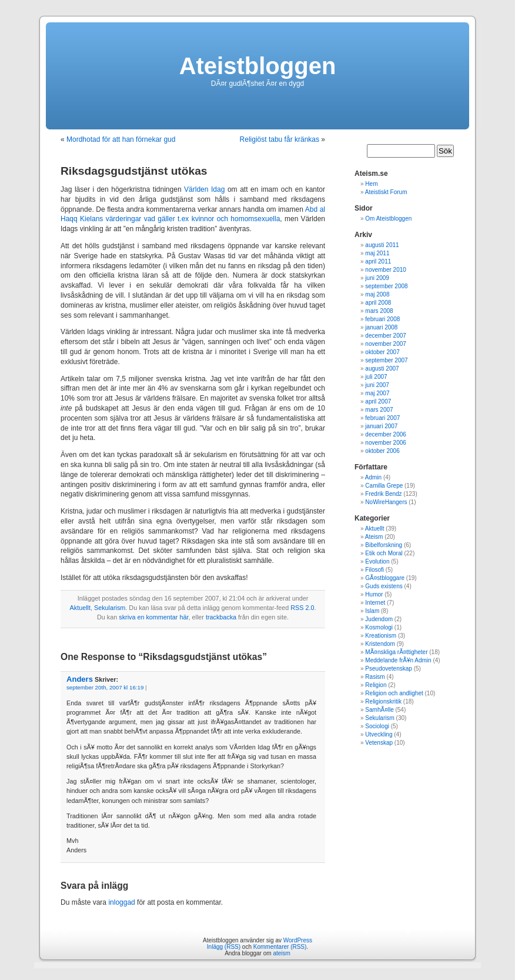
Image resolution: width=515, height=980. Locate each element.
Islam (372, 611)
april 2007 (378, 401)
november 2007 (386, 344)
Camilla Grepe (384, 486)
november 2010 (386, 270)
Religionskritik (383, 701)
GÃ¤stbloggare (385, 578)
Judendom (379, 619)
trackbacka (221, 617)
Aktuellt (80, 608)
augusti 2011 (382, 245)
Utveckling (379, 734)
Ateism (374, 537)
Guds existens (384, 586)
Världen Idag (204, 189)
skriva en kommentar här (153, 617)
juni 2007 (377, 385)
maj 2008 (377, 294)
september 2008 (386, 286)
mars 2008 (379, 311)
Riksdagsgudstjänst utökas (134, 171)
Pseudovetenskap (389, 669)
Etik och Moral (384, 553)
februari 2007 (382, 418)
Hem (371, 184)
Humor (374, 594)
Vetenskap (379, 743)
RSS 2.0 (302, 608)
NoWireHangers (386, 502)
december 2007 (386, 336)
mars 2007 (379, 410)
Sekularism (110, 608)
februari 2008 (382, 319)
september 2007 (386, 360)
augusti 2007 (382, 369)
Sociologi (377, 726)
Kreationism (381, 636)
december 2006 (386, 434)
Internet (375, 603)
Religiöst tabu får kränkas (280, 139)
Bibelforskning (384, 545)
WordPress (298, 940)
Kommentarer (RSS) (280, 947)
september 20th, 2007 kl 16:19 (105, 687)
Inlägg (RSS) (224, 947)
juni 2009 (377, 278)
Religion (376, 685)
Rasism (375, 677)
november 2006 (386, 443)
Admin (373, 477)
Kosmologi (379, 627)
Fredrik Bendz (383, 494)
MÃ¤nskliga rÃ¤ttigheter (396, 652)
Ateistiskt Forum (386, 192)
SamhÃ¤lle (379, 710)
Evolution (377, 561)
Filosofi (374, 570)
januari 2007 (381, 426)
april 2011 (378, 261)
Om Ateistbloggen (388, 219)
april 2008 (378, 303)
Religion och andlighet (394, 693)
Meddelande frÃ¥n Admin (398, 660)
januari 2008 (381, 327)
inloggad (121, 902)
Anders (80, 679)
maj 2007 (377, 393)
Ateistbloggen (258, 66)
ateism (281, 953)
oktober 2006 (382, 451)
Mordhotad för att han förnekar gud (121, 139)
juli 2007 (376, 377)
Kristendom (380, 644)
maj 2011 (377, 253)
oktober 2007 (382, 352)
